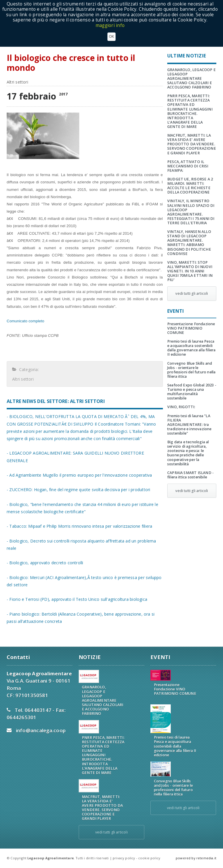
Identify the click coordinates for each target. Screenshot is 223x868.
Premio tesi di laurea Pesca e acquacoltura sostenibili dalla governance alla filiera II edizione (191, 348)
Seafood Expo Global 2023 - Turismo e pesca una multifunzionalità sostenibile (192, 392)
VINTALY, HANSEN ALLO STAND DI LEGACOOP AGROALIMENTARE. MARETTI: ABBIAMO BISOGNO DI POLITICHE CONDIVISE (189, 243)
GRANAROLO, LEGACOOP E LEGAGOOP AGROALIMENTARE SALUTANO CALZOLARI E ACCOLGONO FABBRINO (191, 78)
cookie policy (149, 858)
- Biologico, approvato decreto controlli (45, 563)
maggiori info (110, 25)
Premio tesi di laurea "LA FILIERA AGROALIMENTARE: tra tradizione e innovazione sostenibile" (189, 425)
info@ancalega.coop (41, 730)
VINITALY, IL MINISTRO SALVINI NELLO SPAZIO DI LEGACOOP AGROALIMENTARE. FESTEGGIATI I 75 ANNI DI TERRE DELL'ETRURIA (191, 212)
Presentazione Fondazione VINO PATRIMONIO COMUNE (191, 328)
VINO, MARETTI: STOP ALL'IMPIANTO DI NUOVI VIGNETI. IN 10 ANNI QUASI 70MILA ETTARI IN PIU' (190, 271)
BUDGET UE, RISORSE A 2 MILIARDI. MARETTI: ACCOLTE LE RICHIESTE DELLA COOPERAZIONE (190, 186)
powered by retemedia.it (196, 858)
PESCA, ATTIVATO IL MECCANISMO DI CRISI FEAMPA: (188, 166)
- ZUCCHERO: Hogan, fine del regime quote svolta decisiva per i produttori (78, 490)
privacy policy (124, 858)
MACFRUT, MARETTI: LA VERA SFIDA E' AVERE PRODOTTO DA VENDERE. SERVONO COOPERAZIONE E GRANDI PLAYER (192, 144)
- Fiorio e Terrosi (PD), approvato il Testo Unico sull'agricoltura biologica (77, 599)
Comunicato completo (25, 321)
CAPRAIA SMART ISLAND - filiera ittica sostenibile (190, 475)
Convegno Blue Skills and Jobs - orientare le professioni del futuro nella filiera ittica (191, 370)
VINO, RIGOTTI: (181, 407)
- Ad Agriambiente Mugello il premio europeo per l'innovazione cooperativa (79, 475)
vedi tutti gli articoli (192, 293)
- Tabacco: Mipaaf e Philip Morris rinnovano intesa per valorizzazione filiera (79, 526)
